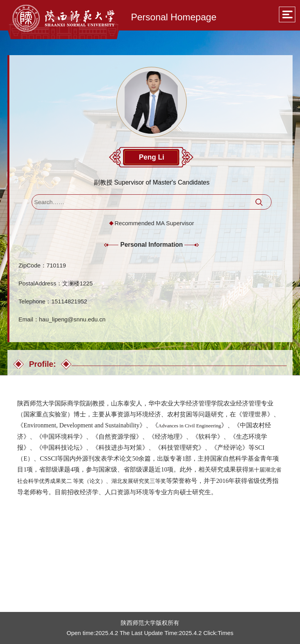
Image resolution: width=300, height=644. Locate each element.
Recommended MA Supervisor (154, 223)
